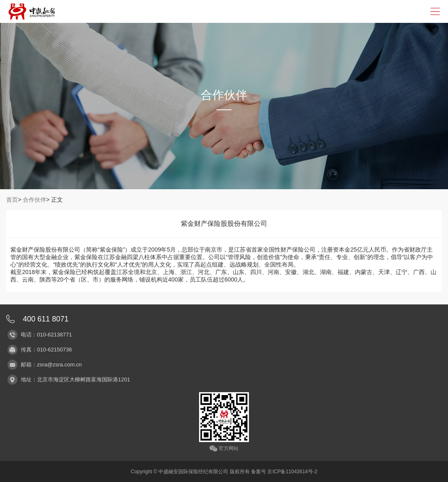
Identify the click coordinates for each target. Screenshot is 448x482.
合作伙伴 (34, 200)
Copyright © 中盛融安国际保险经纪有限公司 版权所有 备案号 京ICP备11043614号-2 (224, 472)
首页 (12, 200)
